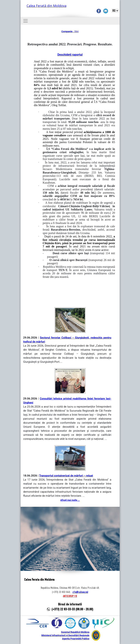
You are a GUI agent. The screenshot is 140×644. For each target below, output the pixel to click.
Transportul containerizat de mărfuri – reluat (66, 476)
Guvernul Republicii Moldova (75, 632)
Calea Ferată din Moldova (47, 6)
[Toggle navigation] (26, 21)
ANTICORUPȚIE (70, 596)
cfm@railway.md (80, 592)
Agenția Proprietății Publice (76, 639)
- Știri (70, 31)
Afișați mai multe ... (70, 500)
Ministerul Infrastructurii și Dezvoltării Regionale (65, 635)
